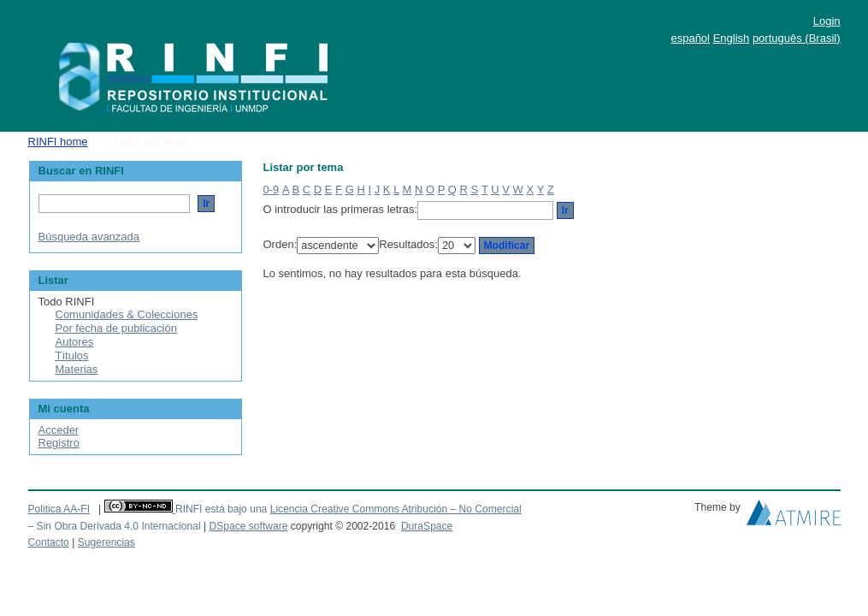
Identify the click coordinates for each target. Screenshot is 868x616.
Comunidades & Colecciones (127, 314)
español (690, 38)
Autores (75, 342)
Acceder (59, 430)
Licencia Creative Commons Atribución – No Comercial (396, 509)
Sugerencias (106, 542)
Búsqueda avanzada (89, 237)
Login (827, 21)
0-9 (272, 190)
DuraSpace (427, 526)
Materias (77, 369)
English (732, 38)
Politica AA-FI (59, 509)
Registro (59, 443)
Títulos (72, 355)
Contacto (49, 542)
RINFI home (58, 142)
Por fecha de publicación (116, 328)
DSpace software (248, 526)
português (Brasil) (797, 38)
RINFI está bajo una (221, 509)
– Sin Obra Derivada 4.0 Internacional (115, 526)
